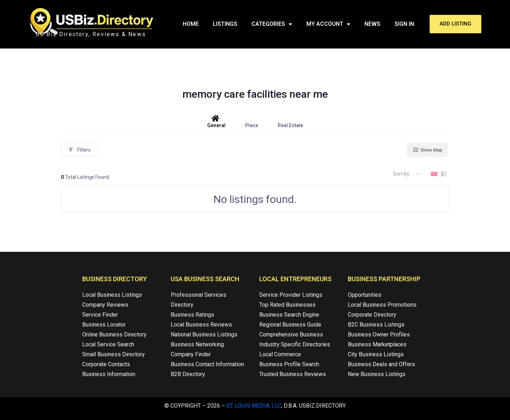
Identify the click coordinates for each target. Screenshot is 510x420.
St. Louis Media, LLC (254, 406)
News (372, 24)
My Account (328, 24)
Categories (272, 24)
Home (191, 24)
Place (252, 121)
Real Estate (290, 121)
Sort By (401, 174)
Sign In (404, 24)
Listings (225, 24)
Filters (80, 150)
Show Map (427, 150)
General (216, 121)
